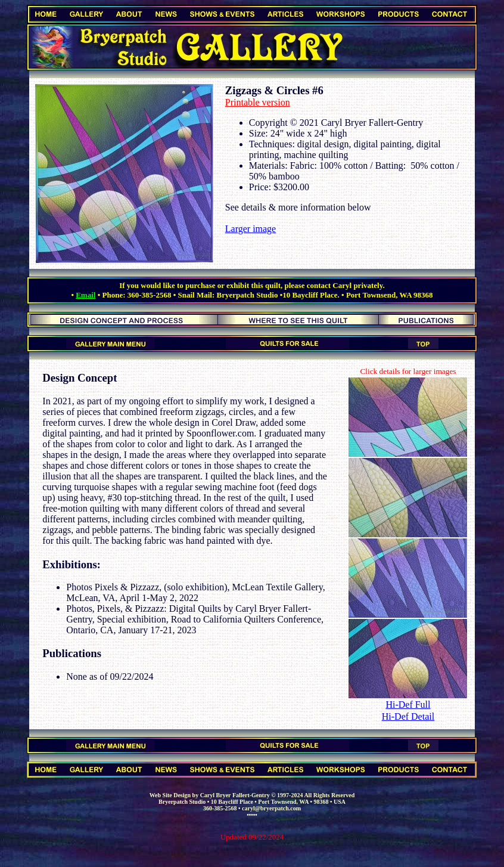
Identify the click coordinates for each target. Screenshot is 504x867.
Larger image (251, 229)
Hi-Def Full (408, 705)
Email (85, 295)
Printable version (258, 102)
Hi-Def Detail (408, 716)
